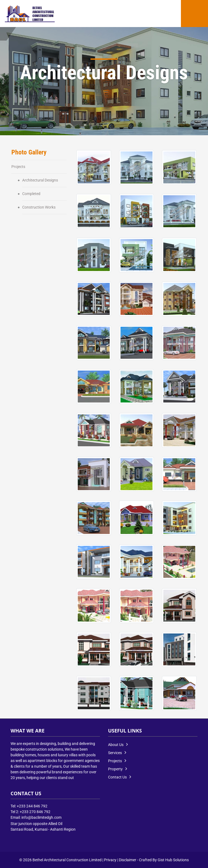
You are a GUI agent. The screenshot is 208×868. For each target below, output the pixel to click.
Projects (18, 167)
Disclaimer (128, 860)
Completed (31, 194)
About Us (116, 745)
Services (115, 753)
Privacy (110, 860)
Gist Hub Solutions (173, 860)
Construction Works (39, 207)
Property (115, 769)
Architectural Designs (40, 180)
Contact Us (117, 777)
